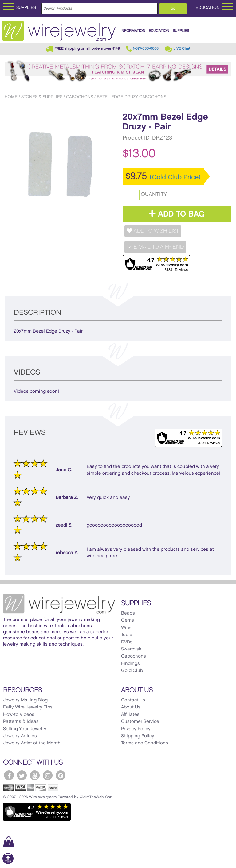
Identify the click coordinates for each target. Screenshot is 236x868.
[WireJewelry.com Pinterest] (61, 775)
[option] (59, 161)
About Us (131, 707)
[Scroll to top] (8, 863)
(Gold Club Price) (175, 177)
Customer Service (140, 722)
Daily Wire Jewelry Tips (28, 707)
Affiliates (130, 715)
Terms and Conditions (145, 743)
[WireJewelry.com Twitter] (22, 775)
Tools (127, 635)
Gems (128, 620)
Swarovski (132, 649)
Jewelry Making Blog (25, 700)
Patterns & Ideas (21, 722)
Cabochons (80, 97)
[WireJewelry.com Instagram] (48, 775)
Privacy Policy (136, 729)
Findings (130, 664)
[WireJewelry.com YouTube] (35, 775)
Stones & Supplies (42, 97)
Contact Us (133, 700)
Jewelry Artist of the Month (32, 743)
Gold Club (132, 671)
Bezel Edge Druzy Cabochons (132, 97)
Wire (126, 628)
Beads (128, 613)
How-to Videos (19, 715)
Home (11, 97)
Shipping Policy (138, 736)
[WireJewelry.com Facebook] (9, 775)
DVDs (127, 642)
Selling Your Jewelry (25, 729)
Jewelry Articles (20, 736)
